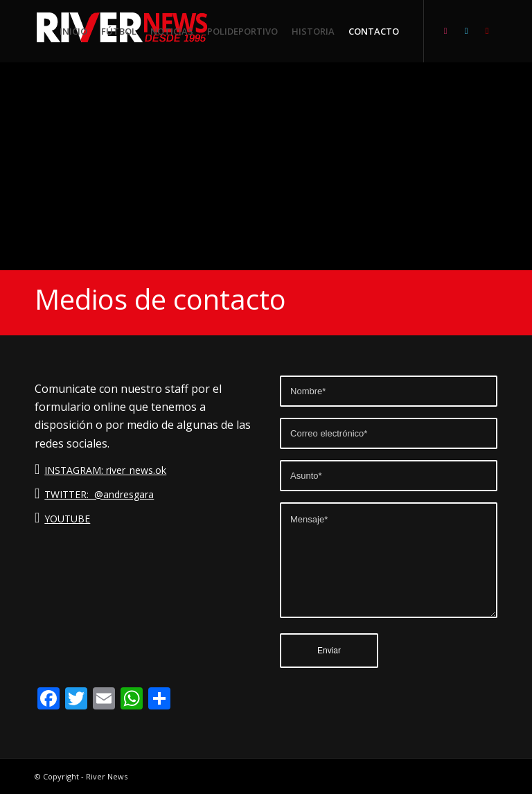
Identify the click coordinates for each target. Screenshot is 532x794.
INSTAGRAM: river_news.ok (105, 470)
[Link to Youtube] (487, 30)
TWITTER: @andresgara (99, 494)
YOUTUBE (67, 519)
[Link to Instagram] (445, 30)
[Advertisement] (266, 166)
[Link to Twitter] (466, 30)
